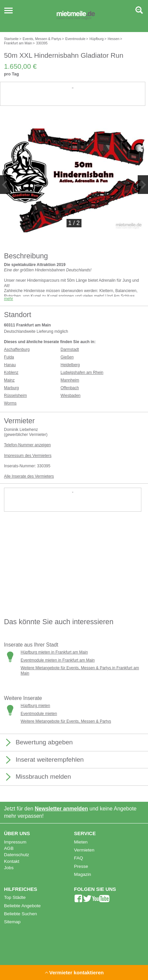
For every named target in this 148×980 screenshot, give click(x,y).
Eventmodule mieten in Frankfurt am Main (58, 660)
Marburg (11, 388)
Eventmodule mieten (39, 714)
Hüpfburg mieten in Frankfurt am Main (54, 652)
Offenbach (70, 388)
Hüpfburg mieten (35, 706)
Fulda (9, 357)
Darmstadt (70, 349)
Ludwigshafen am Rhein (82, 373)
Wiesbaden (71, 396)
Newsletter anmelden (62, 809)
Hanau (10, 365)
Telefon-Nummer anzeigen (27, 445)
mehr (8, 299)
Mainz (9, 380)
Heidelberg (70, 365)
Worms (10, 403)
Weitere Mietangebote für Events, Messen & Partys (66, 721)
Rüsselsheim (15, 396)
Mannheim (70, 380)
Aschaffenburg (17, 349)
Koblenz (11, 373)
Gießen (67, 357)
